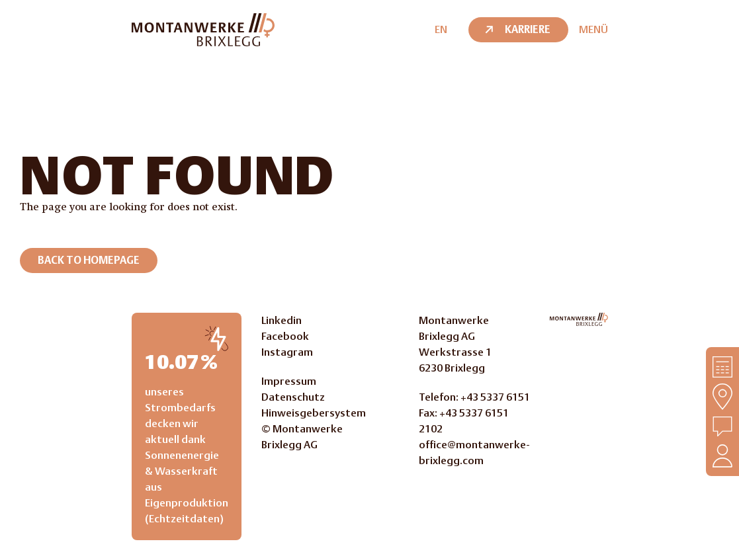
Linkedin (282, 320)
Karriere (517, 29)
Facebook (285, 336)
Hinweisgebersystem (314, 413)
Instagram (287, 352)
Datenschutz (293, 397)
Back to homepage (89, 260)
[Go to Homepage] (579, 319)
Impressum (289, 381)
